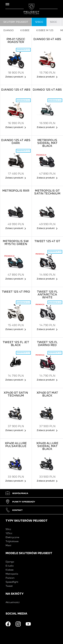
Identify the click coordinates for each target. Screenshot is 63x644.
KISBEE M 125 (45, 30)
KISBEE (25, 30)
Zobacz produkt (14, 77)
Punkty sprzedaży (20, 502)
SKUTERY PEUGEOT (16, 22)
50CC (54, 22)
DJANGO (8, 30)
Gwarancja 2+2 (23, 50)
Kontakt (14, 510)
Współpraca (17, 493)
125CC (39, 22)
